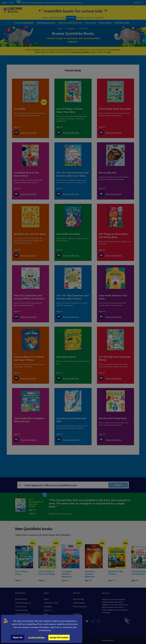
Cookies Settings (36, 637)
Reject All (18, 637)
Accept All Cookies (59, 637)
